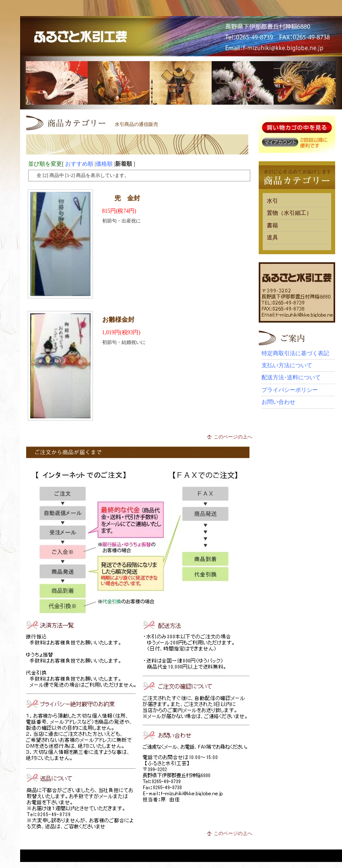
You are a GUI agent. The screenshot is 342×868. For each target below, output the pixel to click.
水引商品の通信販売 (136, 124)
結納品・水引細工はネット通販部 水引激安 (181, 36)
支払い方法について (287, 365)
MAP (324, 52)
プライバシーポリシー (290, 390)
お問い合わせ (278, 402)
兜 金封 (127, 198)
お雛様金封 (118, 320)
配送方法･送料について (291, 377)
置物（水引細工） (289, 213)
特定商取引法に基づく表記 (295, 353)
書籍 (272, 225)
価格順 (104, 164)
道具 (272, 238)
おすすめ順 (79, 164)
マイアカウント (280, 142)
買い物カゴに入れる (297, 128)
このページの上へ (233, 437)
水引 (272, 201)
